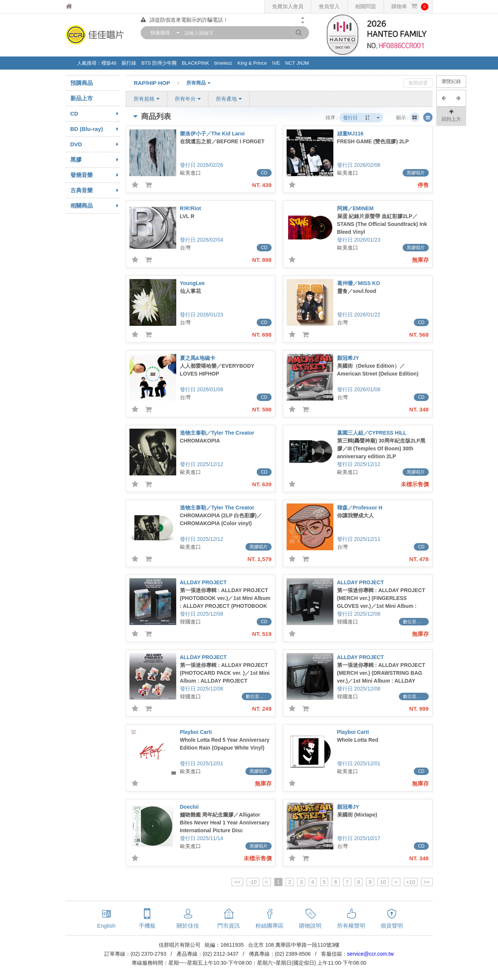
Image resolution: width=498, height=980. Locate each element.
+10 (411, 882)
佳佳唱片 (83, 7)
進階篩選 (418, 83)
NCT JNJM (297, 63)
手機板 (147, 926)
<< (237, 882)
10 (383, 882)
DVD (95, 144)
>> (427, 882)
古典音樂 (95, 190)
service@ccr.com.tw (371, 954)
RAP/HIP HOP (160, 83)
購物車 (410, 7)
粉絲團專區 (270, 926)
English (106, 926)
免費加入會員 (288, 6)
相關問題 (366, 6)
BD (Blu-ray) (95, 129)
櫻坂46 (109, 63)
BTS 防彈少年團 (159, 63)
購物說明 (310, 926)
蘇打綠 (129, 63)
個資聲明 (392, 926)
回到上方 (451, 115)
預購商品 (82, 83)
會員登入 (329, 6)
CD (95, 114)
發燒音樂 (95, 175)
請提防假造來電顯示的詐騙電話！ (184, 20)
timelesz (223, 63)
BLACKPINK (195, 63)
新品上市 (82, 98)
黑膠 (95, 160)
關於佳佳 (188, 926)
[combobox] (163, 33)
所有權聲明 (351, 926)
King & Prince (252, 63)
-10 (253, 882)
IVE (276, 63)
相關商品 (95, 206)
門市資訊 (229, 926)
